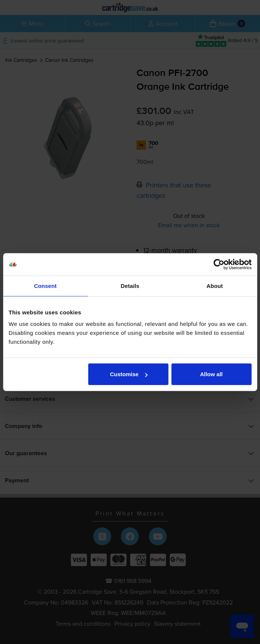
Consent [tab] (45, 285)
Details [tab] (130, 285)
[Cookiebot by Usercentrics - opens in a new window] (219, 264)
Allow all (211, 374)
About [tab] (215, 285)
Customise (129, 374)
